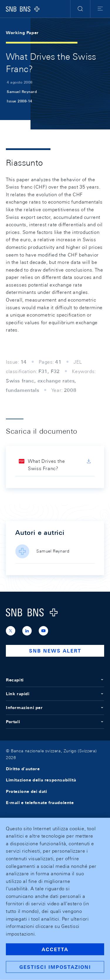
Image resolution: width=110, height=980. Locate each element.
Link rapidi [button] (55, 694)
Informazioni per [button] (55, 708)
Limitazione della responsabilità (41, 780)
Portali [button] (55, 722)
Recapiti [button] (55, 680)
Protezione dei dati (26, 791)
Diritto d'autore (23, 769)
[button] (80, 9)
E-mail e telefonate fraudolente (40, 803)
